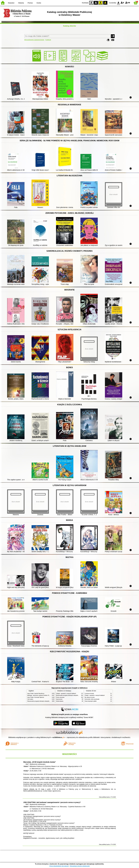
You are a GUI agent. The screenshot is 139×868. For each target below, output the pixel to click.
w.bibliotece (58, 737)
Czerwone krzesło (89, 694)
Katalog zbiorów (69, 26)
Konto (39, 3)
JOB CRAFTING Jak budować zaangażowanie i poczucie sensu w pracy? (52, 802)
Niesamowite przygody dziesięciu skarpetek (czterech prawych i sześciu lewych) (48, 701)
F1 (122, 3)
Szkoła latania (60, 701)
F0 (118, 3)
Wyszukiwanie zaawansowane (34, 40)
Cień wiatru (30, 699)
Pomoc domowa (60, 697)
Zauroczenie (59, 699)
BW (96, 3)
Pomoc (30, 3)
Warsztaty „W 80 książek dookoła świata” (40, 762)
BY (105, 3)
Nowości (11, 3)
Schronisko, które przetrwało (92, 699)
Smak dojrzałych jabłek (91, 701)
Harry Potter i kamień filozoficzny (36, 694)
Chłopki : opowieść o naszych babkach (66, 694)
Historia (21, 3)
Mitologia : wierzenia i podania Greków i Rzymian (40, 695)
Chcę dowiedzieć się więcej (59, 866)
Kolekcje (48, 40)
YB (101, 3)
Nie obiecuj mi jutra (90, 697)
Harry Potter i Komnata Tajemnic (36, 697)
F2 (128, 3)
